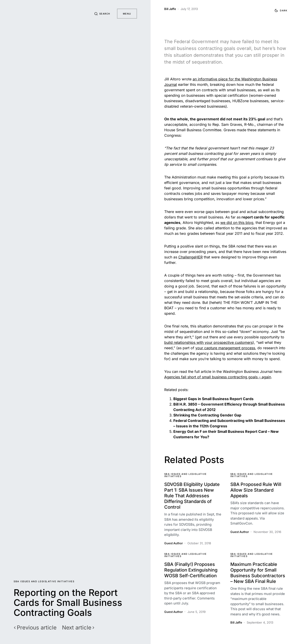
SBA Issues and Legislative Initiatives (44, 581)
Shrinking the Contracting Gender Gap (207, 415)
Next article (77, 628)
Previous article (37, 628)
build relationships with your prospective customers (208, 342)
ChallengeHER (190, 257)
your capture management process (225, 348)
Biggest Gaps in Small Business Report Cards (213, 399)
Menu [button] (127, 14)
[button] (102, 14)
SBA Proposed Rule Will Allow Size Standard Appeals (256, 490)
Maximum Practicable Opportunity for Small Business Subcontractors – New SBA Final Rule (258, 573)
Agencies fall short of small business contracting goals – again (218, 377)
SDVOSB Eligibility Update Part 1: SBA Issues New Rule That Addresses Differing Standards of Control (192, 496)
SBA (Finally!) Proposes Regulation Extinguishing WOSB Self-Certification (191, 570)
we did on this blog (237, 223)
